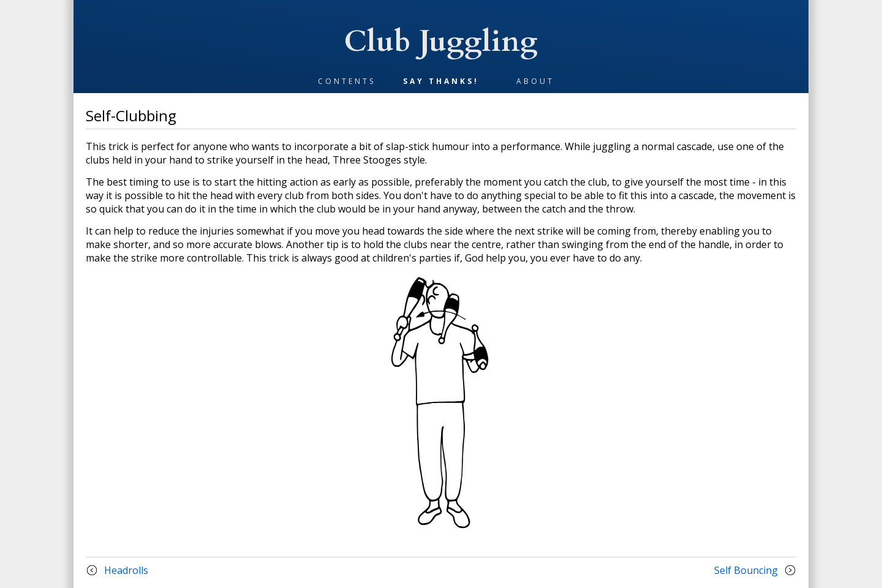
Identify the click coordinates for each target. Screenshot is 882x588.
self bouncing (746, 570)
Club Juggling (441, 41)
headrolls (126, 570)
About (535, 81)
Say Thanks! (441, 81)
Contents (347, 81)
